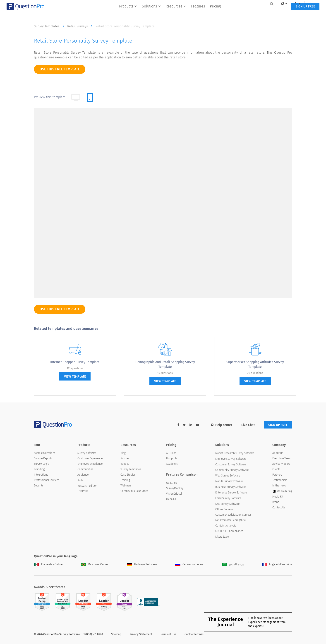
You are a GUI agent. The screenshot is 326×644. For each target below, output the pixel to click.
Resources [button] (176, 13)
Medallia (171, 499)
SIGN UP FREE (278, 13)
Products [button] (128, 13)
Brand (276, 502)
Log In (286, 4)
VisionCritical (174, 494)
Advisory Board (281, 464)
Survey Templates (50, 26)
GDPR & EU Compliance (229, 531)
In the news (279, 486)
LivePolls (83, 491)
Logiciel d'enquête (277, 564)
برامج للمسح (233, 564)
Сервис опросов (189, 564)
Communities (85, 469)
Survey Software (87, 453)
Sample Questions (45, 453)
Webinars (126, 486)
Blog (123, 453)
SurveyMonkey (175, 488)
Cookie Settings (194, 634)
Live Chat (248, 425)
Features (198, 13)
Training (125, 480)
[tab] (90, 97)
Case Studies (128, 475)
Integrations (41, 475)
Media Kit (278, 497)
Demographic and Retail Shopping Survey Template (165, 364)
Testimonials (280, 480)
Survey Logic (41, 464)
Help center (222, 425)
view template (75, 377)
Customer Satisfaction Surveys (233, 515)
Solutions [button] (152, 13)
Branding (39, 469)
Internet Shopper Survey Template (75, 362)
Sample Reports (43, 458)
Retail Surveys (81, 26)
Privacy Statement (141, 634)
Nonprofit (172, 458)
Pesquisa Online (95, 564)
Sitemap (116, 634)
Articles (125, 458)
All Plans (171, 453)
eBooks (125, 464)
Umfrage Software (142, 564)
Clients (276, 469)
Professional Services (47, 480)
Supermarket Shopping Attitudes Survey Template (255, 364)
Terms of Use (168, 634)
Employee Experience (90, 464)
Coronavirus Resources (134, 491)
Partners (277, 475)
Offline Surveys (224, 509)
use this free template (60, 69)
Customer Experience (90, 458)
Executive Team (281, 458)
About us (278, 453)
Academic (172, 464)
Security (39, 486)
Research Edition (87, 486)
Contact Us (279, 508)
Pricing (216, 13)
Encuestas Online (48, 564)
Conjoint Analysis (226, 526)
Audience (83, 475)
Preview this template (50, 97)
